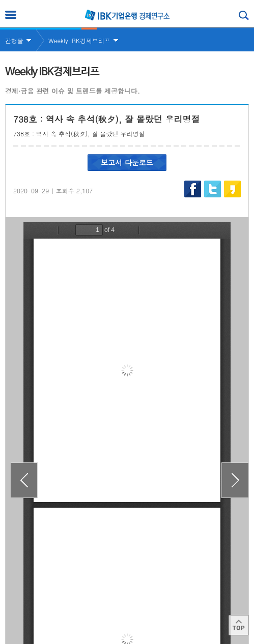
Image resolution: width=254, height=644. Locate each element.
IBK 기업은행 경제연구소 (127, 15)
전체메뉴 (11, 15)
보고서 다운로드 (127, 162)
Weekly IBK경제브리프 (79, 40)
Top (239, 625)
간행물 (14, 40)
